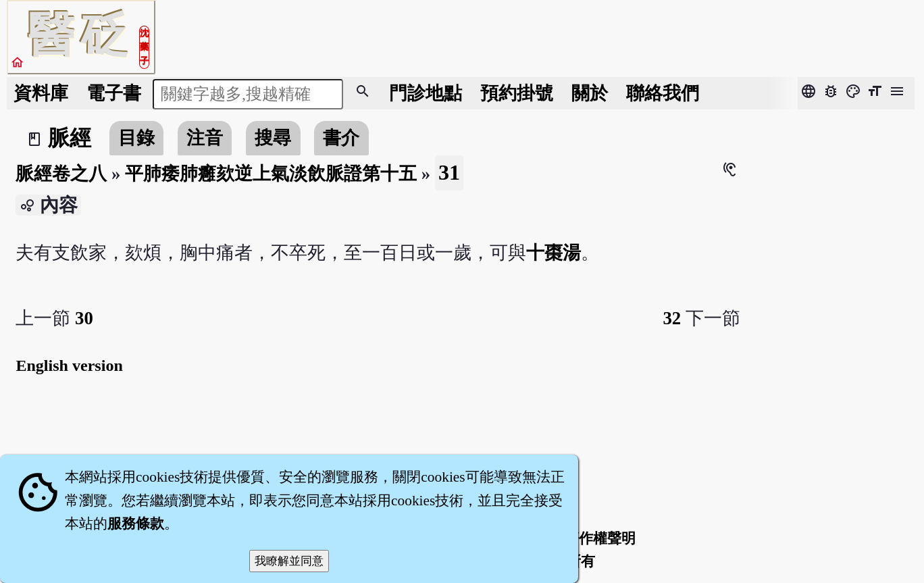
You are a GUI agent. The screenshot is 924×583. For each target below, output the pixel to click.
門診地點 (426, 93)
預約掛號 (517, 93)
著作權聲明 (600, 538)
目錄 (136, 138)
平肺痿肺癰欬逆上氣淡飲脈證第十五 (271, 174)
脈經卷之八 (61, 174)
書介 (341, 138)
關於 (590, 93)
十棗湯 (554, 253)
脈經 (70, 138)
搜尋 (273, 138)
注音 (205, 138)
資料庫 (41, 93)
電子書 (114, 93)
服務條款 (136, 524)
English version (69, 365)
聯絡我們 (663, 93)
